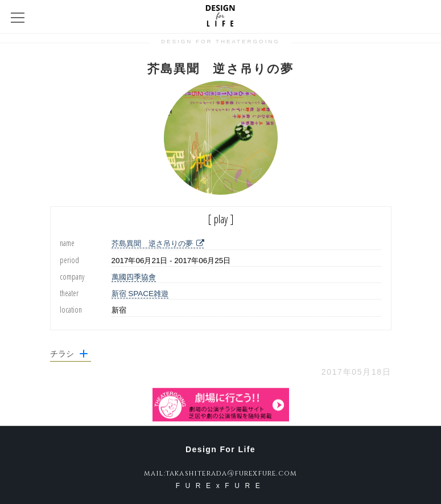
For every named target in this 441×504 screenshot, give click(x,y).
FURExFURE (221, 486)
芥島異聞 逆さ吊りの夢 (158, 243)
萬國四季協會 (134, 277)
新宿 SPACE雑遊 (140, 294)
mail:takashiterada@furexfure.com (221, 473)
